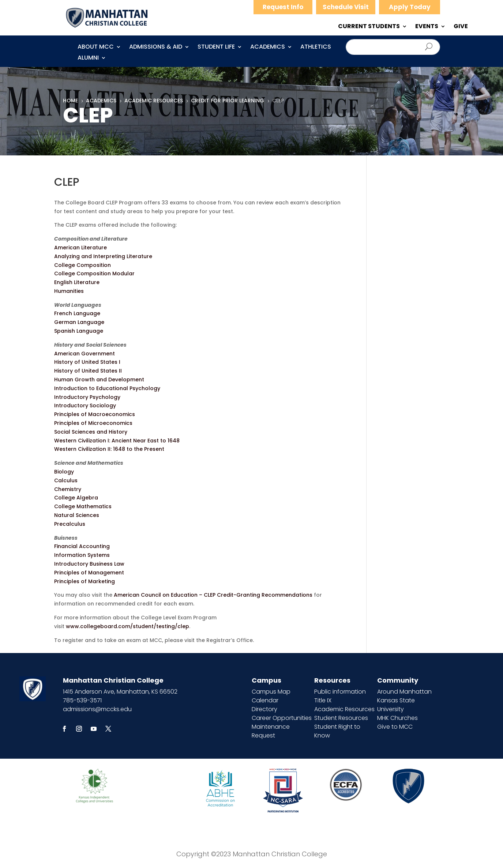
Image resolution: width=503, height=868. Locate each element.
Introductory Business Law (89, 564)
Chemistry (68, 489)
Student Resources (341, 718)
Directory (264, 709)
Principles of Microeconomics (93, 423)
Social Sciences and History (91, 432)
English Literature (77, 282)
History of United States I (87, 362)
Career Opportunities (282, 718)
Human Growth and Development (99, 380)
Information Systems (82, 555)
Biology (64, 472)
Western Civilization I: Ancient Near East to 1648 (117, 441)
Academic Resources (344, 709)
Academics (268, 48)
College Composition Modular (94, 273)
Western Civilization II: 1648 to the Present (109, 449)
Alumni (88, 59)
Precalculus (70, 524)
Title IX (323, 700)
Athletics (316, 48)
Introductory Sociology (85, 405)
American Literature (80, 248)
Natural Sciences (77, 515)
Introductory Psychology (87, 397)
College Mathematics (83, 506)
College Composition (82, 265)
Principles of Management (89, 573)
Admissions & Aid (156, 48)
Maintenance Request (271, 731)
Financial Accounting (82, 546)
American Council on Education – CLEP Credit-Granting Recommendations (213, 595)
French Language (77, 313)
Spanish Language (79, 331)
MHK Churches (397, 718)
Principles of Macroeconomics (95, 414)
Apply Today (410, 7)
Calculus (66, 480)
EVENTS (427, 27)
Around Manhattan (404, 692)
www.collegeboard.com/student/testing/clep (127, 626)
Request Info (283, 7)
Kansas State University (396, 705)
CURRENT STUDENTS (369, 27)
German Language (79, 322)
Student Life (216, 48)
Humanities (69, 291)
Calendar (265, 700)
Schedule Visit (346, 7)
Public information (340, 692)
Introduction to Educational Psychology (107, 388)
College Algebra (76, 498)
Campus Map (271, 692)
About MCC (96, 48)
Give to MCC (395, 727)
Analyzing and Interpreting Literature (103, 256)
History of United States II (88, 371)
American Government (85, 354)
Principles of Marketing (85, 581)
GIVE (461, 27)
